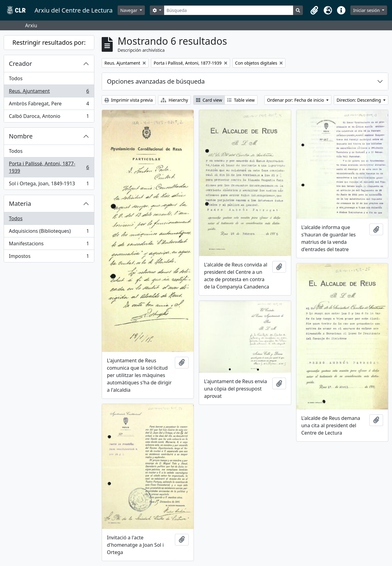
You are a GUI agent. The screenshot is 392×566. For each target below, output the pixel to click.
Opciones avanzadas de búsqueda (156, 81)
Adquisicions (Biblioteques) (49, 232)
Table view (241, 100)
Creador (21, 64)
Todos (16, 78)
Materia (20, 204)
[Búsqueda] (229, 10)
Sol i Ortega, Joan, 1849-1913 (49, 185)
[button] (314, 10)
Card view (209, 100)
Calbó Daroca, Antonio (49, 117)
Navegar (129, 10)
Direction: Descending (359, 100)
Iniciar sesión (367, 10)
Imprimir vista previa (129, 100)
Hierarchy (174, 100)
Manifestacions (49, 245)
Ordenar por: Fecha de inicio (296, 100)
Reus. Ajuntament (49, 92)
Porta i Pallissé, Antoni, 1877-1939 (49, 167)
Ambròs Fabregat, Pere (49, 105)
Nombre (21, 136)
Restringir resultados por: (49, 42)
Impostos (49, 257)
